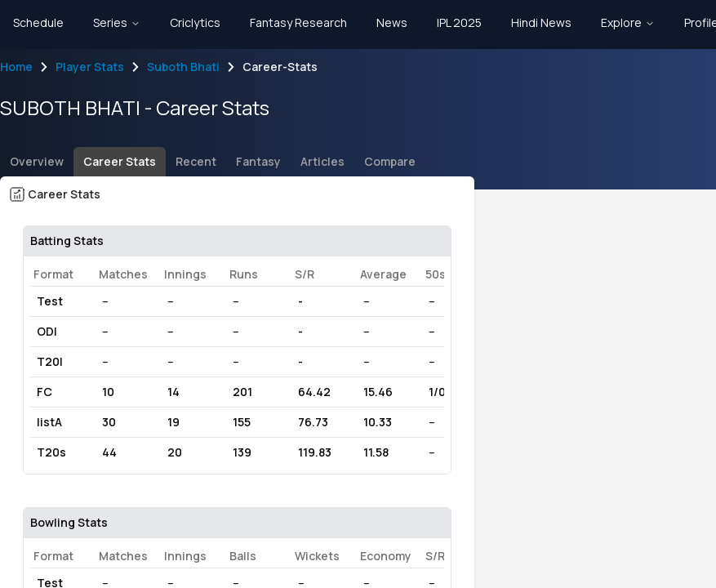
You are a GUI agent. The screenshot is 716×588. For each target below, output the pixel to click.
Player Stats (90, 67)
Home (16, 67)
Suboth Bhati (183, 67)
